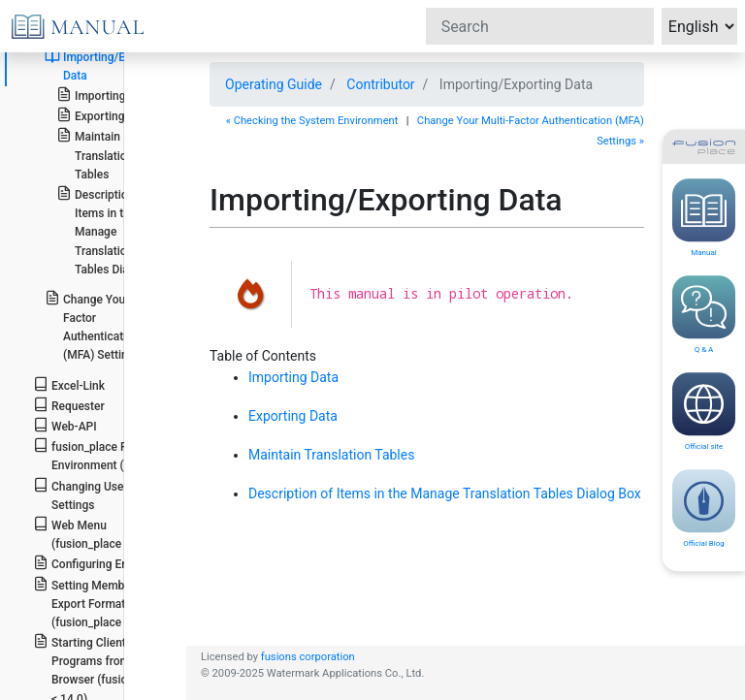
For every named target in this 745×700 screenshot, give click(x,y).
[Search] (540, 26)
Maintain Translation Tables (95, 154)
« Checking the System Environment (312, 121)
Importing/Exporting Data (107, 65)
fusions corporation (308, 657)
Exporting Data (104, 115)
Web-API (65, 425)
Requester (69, 405)
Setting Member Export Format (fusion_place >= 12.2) (100, 603)
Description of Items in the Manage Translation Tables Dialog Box (112, 231)
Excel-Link (69, 384)
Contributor (380, 84)
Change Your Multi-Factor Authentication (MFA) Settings (104, 326)
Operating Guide (274, 84)
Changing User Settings (81, 494)
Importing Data (104, 95)
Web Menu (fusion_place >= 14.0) (100, 533)
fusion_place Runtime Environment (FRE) (98, 455)
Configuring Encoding (98, 563)
